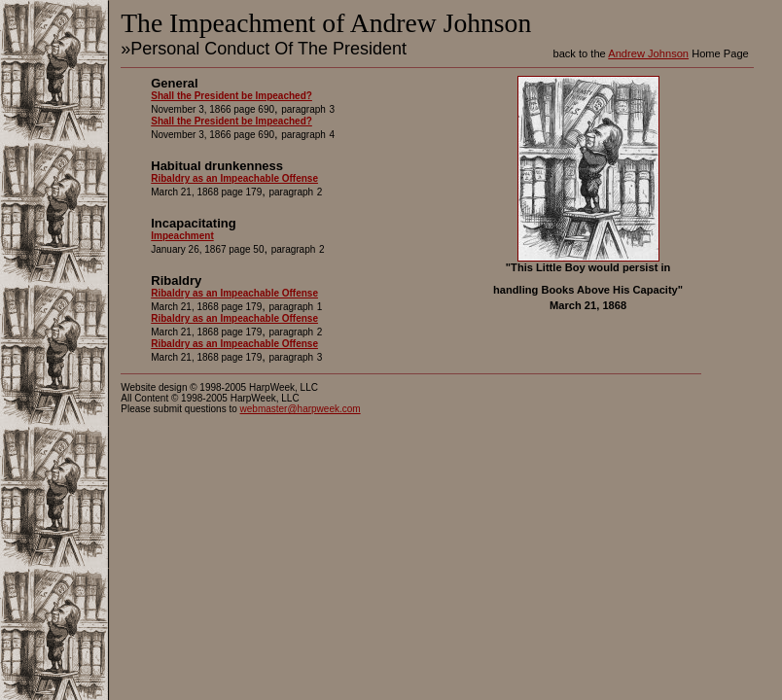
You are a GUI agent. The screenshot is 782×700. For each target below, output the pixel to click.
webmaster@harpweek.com (301, 409)
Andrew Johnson (648, 53)
